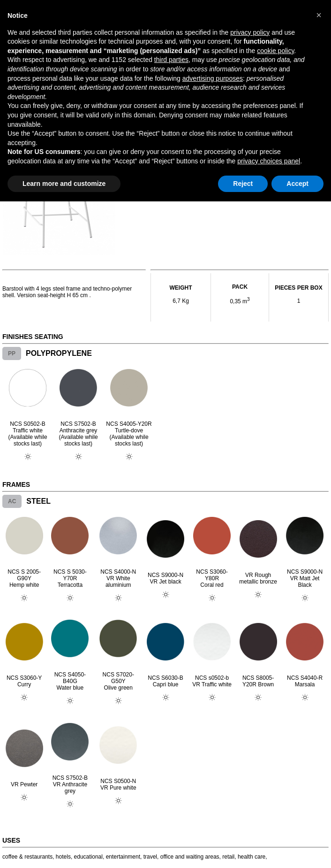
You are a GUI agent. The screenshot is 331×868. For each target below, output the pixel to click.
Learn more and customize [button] (64, 184)
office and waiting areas (190, 857)
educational (88, 857)
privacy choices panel (269, 161)
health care (252, 857)
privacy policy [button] (250, 32)
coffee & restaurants (27, 857)
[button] (319, 15)
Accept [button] (297, 184)
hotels (63, 857)
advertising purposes (213, 78)
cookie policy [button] (275, 51)
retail (228, 857)
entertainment (123, 857)
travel (150, 857)
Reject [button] (243, 184)
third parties (171, 60)
